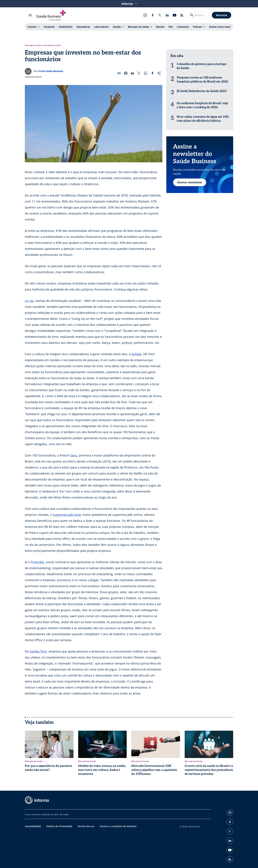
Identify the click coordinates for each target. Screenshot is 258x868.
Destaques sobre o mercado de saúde (43, 45)
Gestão (117, 27)
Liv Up (29, 301)
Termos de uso (86, 826)
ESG (171, 27)
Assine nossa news (220, 27)
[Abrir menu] (30, 15)
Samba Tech (38, 651)
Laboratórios (101, 27)
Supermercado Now (67, 515)
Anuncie (221, 15)
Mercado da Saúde (138, 27)
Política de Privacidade (59, 826)
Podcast (197, 27)
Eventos (32, 27)
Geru (74, 455)
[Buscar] (192, 15)
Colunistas (183, 27)
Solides (136, 354)
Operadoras (83, 27)
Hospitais (49, 27)
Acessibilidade (33, 826)
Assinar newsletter (190, 182)
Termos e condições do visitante (118, 826)
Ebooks (160, 27)
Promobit (37, 562)
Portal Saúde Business (51, 71)
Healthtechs (66, 27)
